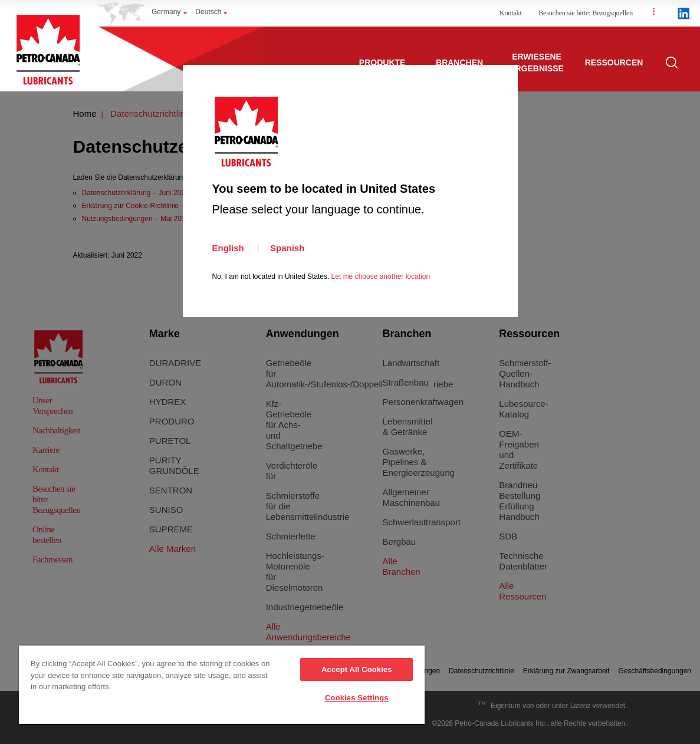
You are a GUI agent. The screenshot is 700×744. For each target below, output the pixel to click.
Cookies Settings (357, 698)
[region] (222, 685)
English (228, 248)
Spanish (287, 248)
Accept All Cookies (357, 669)
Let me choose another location (381, 276)
